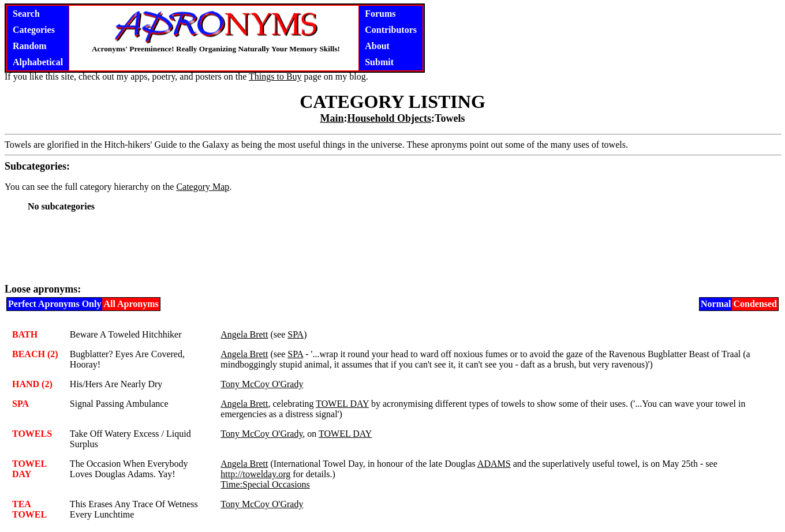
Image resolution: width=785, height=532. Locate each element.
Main (332, 118)
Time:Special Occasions (265, 484)
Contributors (391, 30)
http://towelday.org (255, 474)
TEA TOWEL (29, 509)
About (377, 46)
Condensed (755, 304)
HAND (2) (32, 384)
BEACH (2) (35, 354)
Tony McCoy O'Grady (262, 384)
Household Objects (390, 118)
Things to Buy (275, 76)
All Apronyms (131, 304)
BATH (25, 334)
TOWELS (32, 434)
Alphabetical (38, 62)
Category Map (203, 187)
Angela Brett (244, 334)
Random (30, 46)
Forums (380, 14)
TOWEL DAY (342, 404)
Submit (379, 62)
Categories (34, 30)
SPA (296, 334)
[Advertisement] (392, 247)
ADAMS (494, 464)
